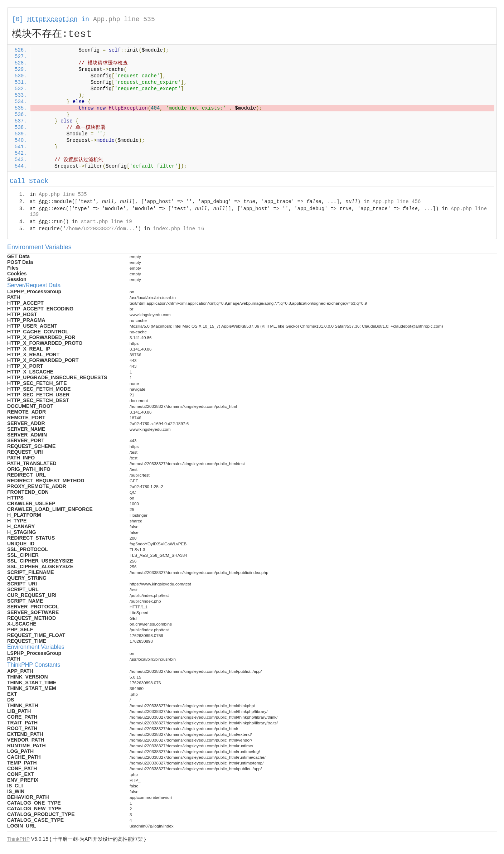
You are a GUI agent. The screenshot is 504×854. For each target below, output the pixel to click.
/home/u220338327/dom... (100, 229)
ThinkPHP (18, 839)
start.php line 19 (106, 222)
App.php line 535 (124, 19)
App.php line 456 (397, 202)
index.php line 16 (178, 229)
